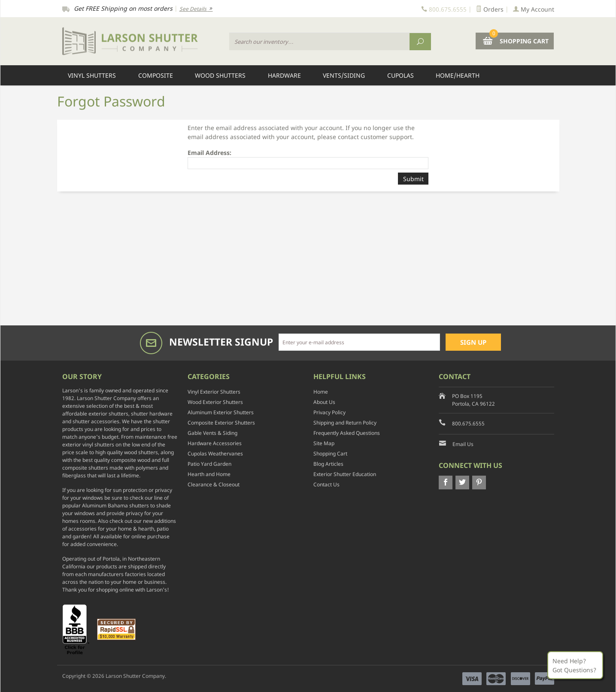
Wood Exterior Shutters (215, 402)
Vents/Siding (344, 75)
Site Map (324, 443)
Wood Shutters (220, 75)
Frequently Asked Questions (347, 433)
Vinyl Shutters (92, 75)
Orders (490, 9)
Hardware (284, 75)
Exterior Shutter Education (345, 474)
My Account (534, 9)
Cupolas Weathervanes (215, 454)
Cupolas (401, 75)
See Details (196, 9)
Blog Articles (328, 464)
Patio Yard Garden (209, 464)
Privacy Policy (329, 412)
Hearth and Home (209, 474)
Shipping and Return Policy (345, 423)
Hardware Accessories (215, 443)
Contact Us (326, 484)
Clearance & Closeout (214, 484)
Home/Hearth (458, 75)
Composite (156, 75)
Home (321, 392)
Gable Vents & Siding (212, 433)
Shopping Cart (330, 454)
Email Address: (209, 153)
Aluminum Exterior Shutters (221, 412)
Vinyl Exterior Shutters (214, 392)
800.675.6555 (468, 423)
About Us (324, 402)
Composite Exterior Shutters (221, 423)
